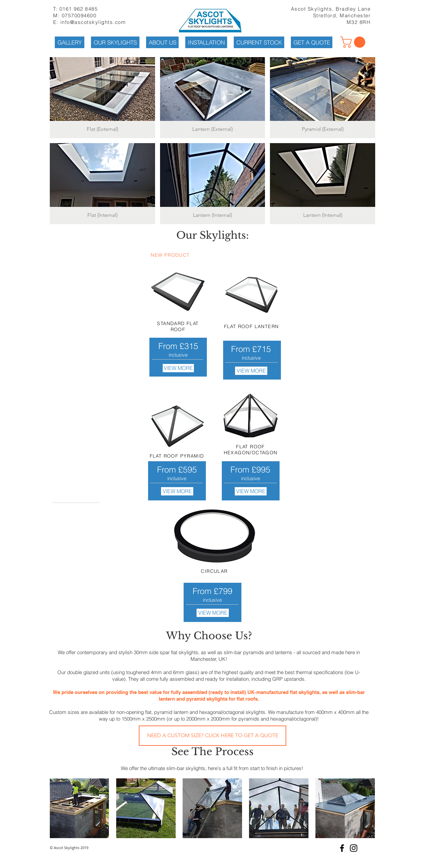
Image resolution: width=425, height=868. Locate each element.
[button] (354, 42)
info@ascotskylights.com (93, 22)
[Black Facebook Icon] (342, 848)
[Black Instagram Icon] (354, 848)
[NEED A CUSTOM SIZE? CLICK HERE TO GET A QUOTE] (212, 736)
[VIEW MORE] (178, 368)
